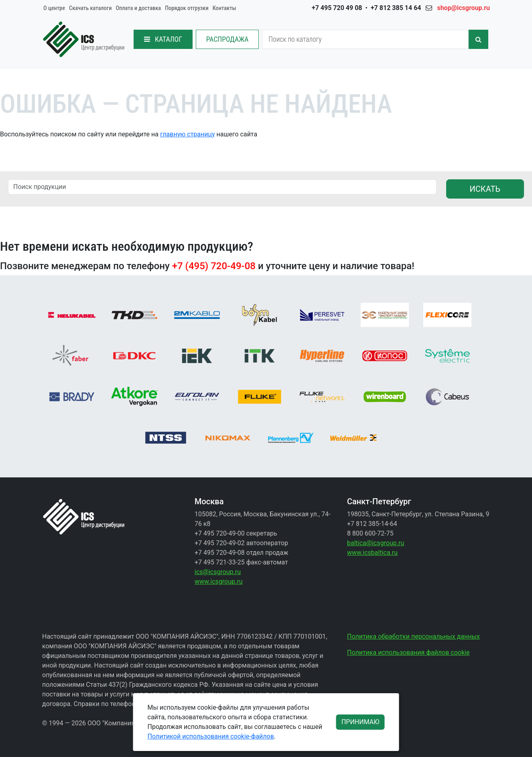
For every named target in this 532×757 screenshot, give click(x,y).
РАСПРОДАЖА (227, 39)
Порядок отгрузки (187, 8)
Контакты (224, 8)
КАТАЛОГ (163, 39)
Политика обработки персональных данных (413, 636)
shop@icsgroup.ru (463, 8)
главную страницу (188, 134)
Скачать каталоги (90, 8)
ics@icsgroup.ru (218, 572)
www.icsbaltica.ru (372, 553)
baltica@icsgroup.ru (376, 543)
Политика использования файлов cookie (408, 652)
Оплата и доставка (138, 8)
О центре (54, 8)
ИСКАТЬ (485, 189)
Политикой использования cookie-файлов (211, 736)
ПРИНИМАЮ (360, 722)
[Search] (365, 39)
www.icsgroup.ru (218, 581)
